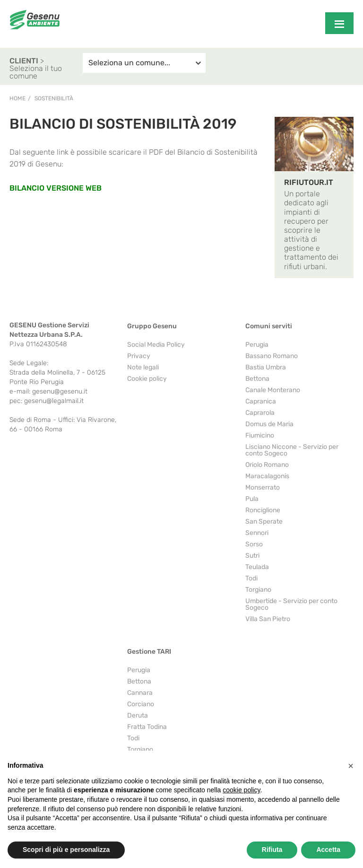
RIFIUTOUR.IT (309, 182)
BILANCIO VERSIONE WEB (56, 188)
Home (17, 98)
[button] (351, 766)
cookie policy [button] (241, 790)
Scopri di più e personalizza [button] (66, 850)
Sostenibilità (54, 98)
